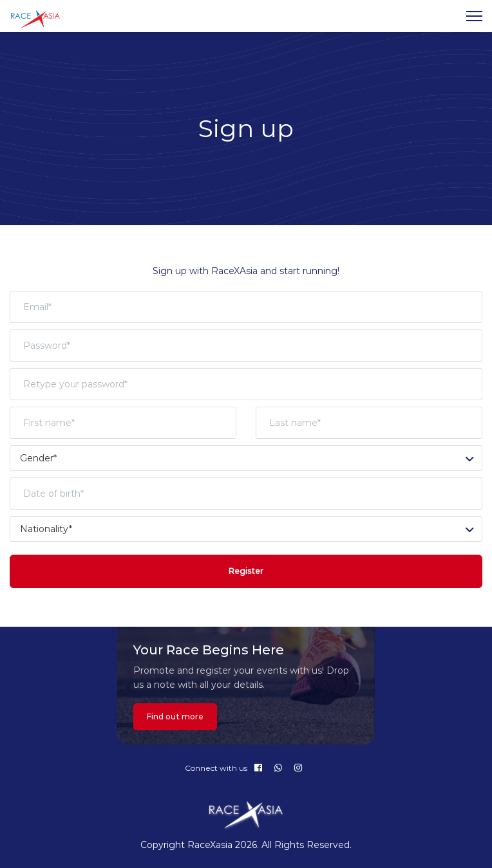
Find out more (175, 716)
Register (246, 571)
